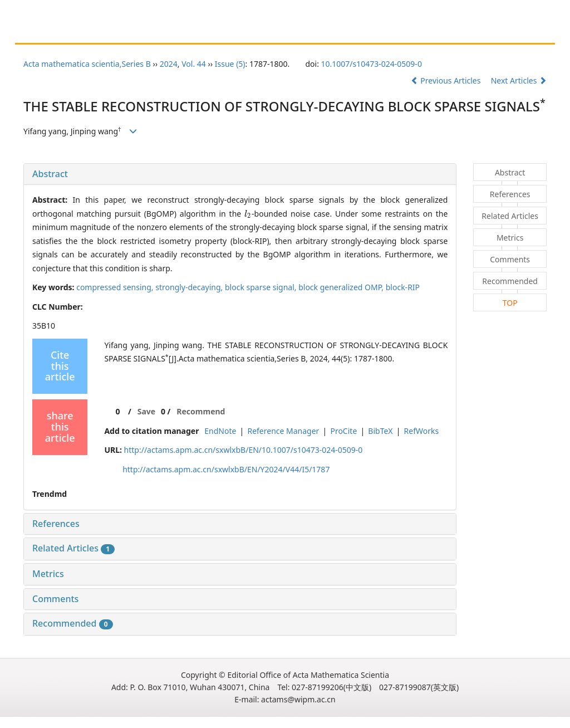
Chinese (366, 32)
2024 (169, 64)
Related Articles (73, 548)
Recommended (73, 623)
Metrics (48, 574)
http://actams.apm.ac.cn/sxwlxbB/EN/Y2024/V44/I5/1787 (226, 469)
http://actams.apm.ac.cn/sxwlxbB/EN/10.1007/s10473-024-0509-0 (244, 450)
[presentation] (248, 214)
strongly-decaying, (190, 287)
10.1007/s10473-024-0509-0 (372, 64)
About (82, 32)
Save (146, 411)
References (56, 524)
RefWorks (422, 431)
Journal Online (311, 32)
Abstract (50, 174)
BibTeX (380, 431)
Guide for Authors (141, 32)
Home (44, 32)
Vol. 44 (194, 64)
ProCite (343, 431)
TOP (510, 303)
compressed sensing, (116, 287)
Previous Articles (447, 80)
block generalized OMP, (342, 287)
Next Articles (519, 80)
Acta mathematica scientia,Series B (87, 64)
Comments (55, 599)
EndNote (220, 431)
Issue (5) (230, 64)
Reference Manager (283, 431)
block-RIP (403, 287)
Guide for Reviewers (228, 32)
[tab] (240, 174)
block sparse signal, (262, 287)
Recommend (201, 411)
